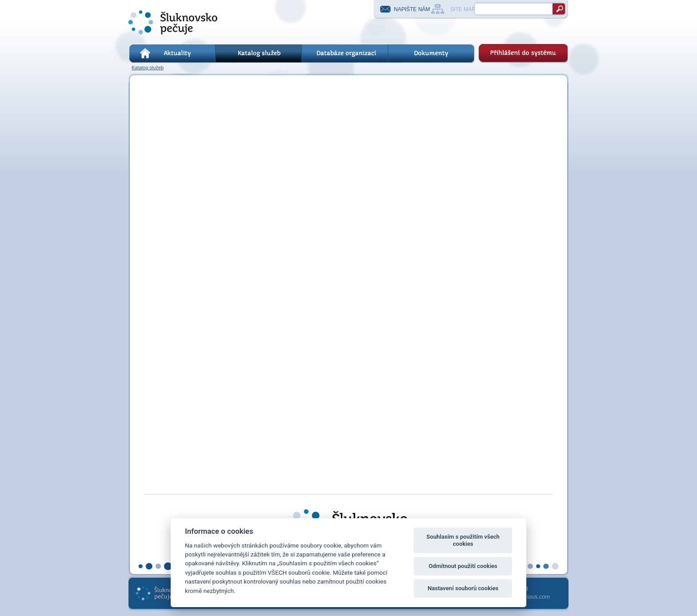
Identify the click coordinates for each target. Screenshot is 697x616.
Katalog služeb (148, 68)
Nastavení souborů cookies (463, 588)
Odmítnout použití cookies (463, 566)
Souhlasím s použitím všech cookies (463, 540)
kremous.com (533, 597)
